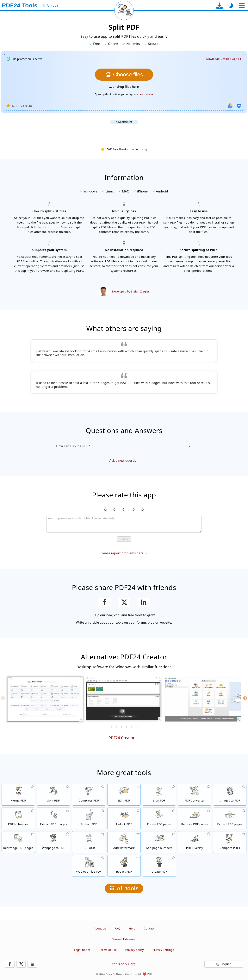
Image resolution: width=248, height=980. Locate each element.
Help (132, 928)
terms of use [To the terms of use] (146, 94)
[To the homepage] (20, 5)
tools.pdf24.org (124, 964)
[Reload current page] (124, 10)
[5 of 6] (131, 727)
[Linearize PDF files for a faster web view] (89, 866)
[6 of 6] (136, 727)
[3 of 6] (122, 727)
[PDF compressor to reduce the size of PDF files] (89, 795)
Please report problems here (122, 553)
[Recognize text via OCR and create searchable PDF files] (89, 842)
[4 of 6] (127, 727)
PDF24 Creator (121, 738)
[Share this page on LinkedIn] (144, 602)
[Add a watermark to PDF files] (124, 842)
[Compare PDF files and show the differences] (230, 842)
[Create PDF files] (159, 866)
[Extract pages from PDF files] (230, 818)
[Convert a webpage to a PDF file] (53, 842)
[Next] (245, 698)
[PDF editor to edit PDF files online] (124, 795)
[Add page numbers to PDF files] (159, 842)
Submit (124, 539)
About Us (100, 928)
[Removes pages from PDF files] (195, 818)
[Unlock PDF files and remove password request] (124, 818)
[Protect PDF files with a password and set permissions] (89, 818)
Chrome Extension (124, 939)
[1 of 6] (112, 727)
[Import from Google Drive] (230, 106)
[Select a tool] (242, 6)
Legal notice (82, 950)
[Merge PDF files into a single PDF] (18, 795)
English (226, 964)
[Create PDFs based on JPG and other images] (230, 795)
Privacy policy (135, 950)
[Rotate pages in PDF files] (159, 818)
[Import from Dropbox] (239, 106)
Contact (149, 928)
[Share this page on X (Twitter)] (124, 602)
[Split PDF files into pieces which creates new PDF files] (53, 795)
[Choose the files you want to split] (124, 75)
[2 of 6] (117, 727)
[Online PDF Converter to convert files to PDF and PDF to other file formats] (195, 795)
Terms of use (108, 950)
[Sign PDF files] (159, 795)
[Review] (124, 524)
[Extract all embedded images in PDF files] (53, 818)
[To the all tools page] (50, 6)
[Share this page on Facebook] (105, 602)
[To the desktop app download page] (220, 6)
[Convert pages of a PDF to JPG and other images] (18, 818)
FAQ (117, 928)
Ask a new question (124, 460)
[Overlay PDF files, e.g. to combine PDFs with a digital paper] (195, 842)
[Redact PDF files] (124, 866)
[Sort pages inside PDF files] (18, 842)
